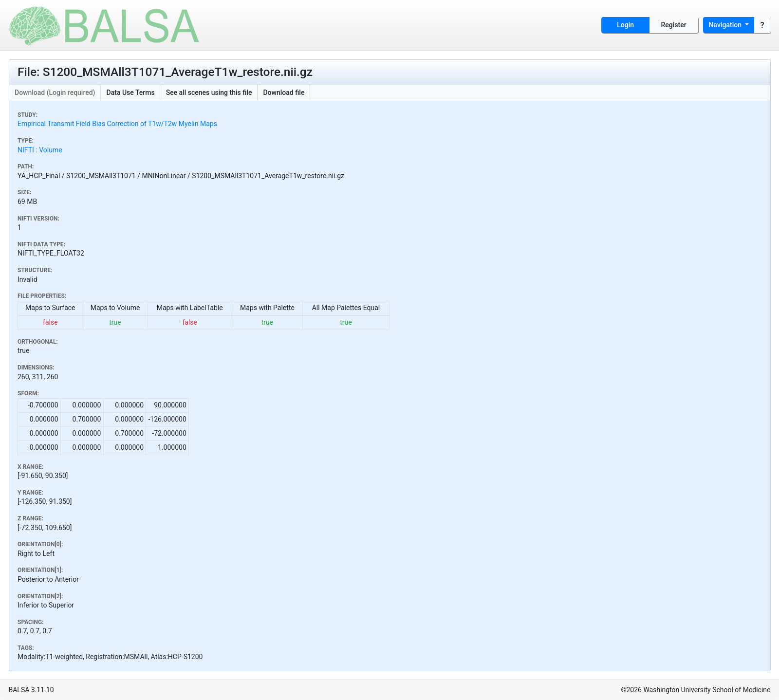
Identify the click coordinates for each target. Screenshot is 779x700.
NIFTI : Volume (40, 150)
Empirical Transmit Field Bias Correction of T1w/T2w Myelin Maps (117, 124)
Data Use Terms (131, 92)
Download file (284, 92)
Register (674, 25)
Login (625, 25)
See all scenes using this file (209, 92)
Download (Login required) (55, 92)
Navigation (726, 25)
